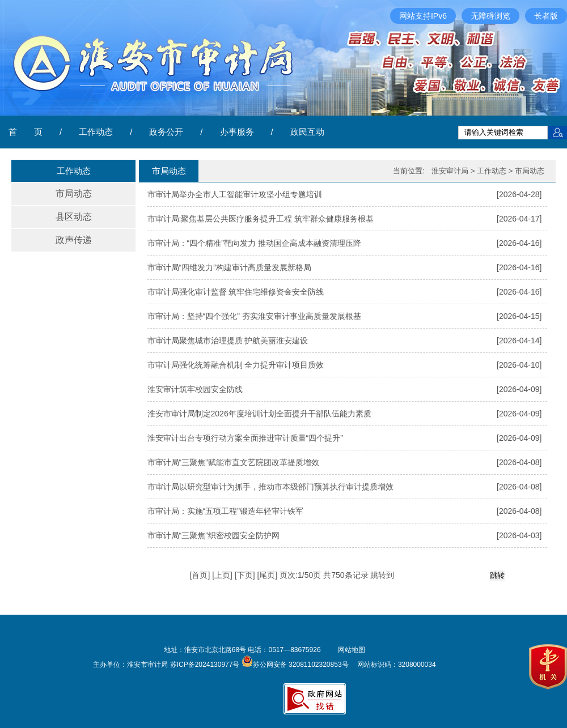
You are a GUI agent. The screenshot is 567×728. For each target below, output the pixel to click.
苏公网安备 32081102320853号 (295, 665)
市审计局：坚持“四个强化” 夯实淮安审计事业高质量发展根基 (254, 316)
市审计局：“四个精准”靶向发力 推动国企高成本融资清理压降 (254, 243)
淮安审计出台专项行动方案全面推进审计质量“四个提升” (245, 438)
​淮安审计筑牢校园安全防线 (195, 389)
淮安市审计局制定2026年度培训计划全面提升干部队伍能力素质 (259, 414)
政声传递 (74, 240)
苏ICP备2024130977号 (205, 665)
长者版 (546, 16)
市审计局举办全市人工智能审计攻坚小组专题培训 (235, 194)
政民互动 (307, 132)
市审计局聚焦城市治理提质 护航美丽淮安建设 (228, 340)
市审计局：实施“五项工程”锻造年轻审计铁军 (225, 511)
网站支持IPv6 (423, 16)
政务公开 (166, 132)
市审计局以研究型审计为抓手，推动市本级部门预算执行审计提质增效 (270, 487)
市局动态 (74, 193)
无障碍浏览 (490, 16)
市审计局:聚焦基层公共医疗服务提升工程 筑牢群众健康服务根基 (261, 219)
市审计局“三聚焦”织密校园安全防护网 (213, 535)
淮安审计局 (450, 171)
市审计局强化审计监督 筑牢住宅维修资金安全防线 (236, 292)
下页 (245, 575)
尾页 (267, 575)
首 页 (26, 132)
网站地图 (352, 650)
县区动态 (74, 217)
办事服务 (237, 132)
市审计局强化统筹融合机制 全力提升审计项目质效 (236, 365)
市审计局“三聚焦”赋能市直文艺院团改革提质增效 (233, 462)
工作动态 (96, 132)
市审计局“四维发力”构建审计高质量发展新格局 (229, 267)
